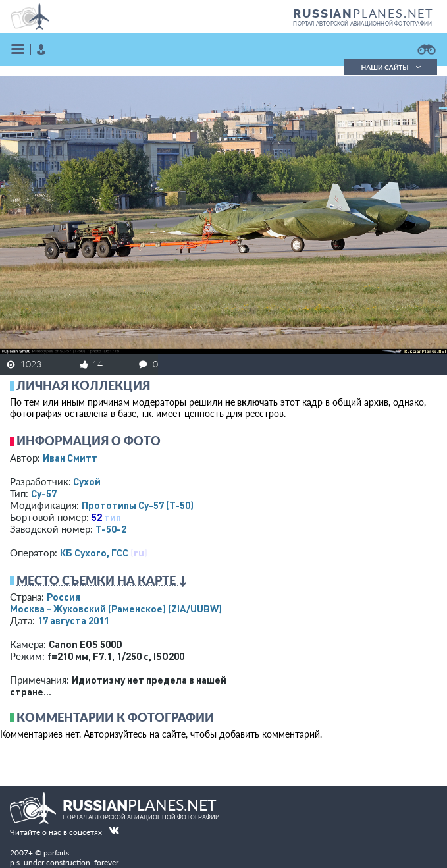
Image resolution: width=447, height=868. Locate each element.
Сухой (87, 481)
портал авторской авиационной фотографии (362, 24)
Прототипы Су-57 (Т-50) (138, 505)
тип (113, 517)
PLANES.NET (363, 13)
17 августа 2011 (73, 620)
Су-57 (44, 493)
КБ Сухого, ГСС (94, 553)
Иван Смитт (70, 458)
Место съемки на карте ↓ (102, 580)
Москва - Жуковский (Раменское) (116, 609)
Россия (64, 597)
